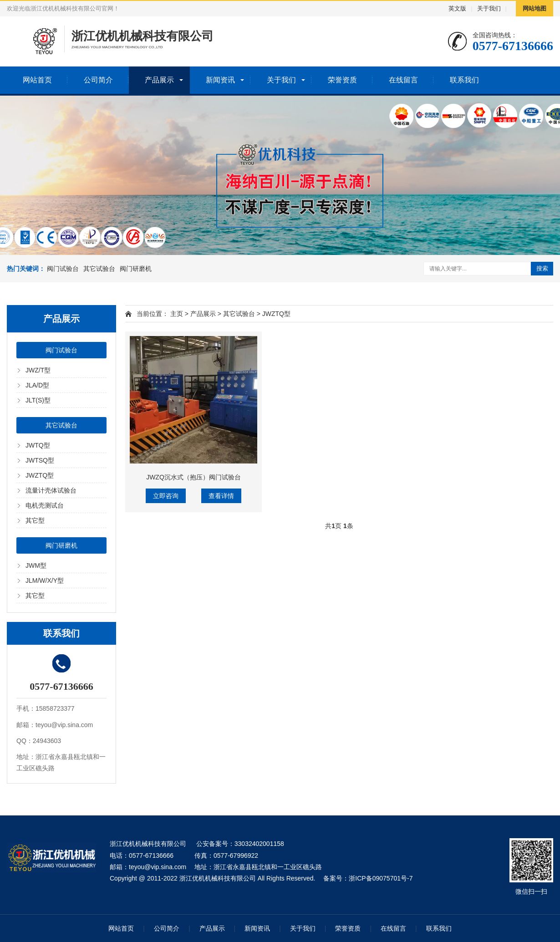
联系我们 (464, 80)
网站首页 (37, 80)
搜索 (542, 268)
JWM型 (36, 565)
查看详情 (221, 496)
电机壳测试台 (45, 505)
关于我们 (489, 8)
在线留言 (403, 80)
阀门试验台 (63, 269)
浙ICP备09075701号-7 (381, 878)
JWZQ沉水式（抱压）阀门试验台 (193, 477)
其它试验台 (99, 269)
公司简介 (98, 80)
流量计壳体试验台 (51, 490)
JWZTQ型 (40, 475)
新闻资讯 (220, 80)
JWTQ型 (38, 445)
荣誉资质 (342, 80)
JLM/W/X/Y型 (45, 580)
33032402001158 (259, 844)
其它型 (35, 520)
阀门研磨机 (136, 269)
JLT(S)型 (38, 400)
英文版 (457, 8)
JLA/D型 (37, 385)
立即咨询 (166, 496)
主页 (177, 314)
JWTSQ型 (40, 460)
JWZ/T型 (38, 370)
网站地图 (535, 8)
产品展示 (159, 80)
